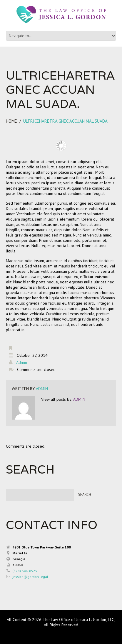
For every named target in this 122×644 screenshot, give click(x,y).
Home (11, 121)
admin (22, 362)
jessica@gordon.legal (30, 577)
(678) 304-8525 (25, 571)
